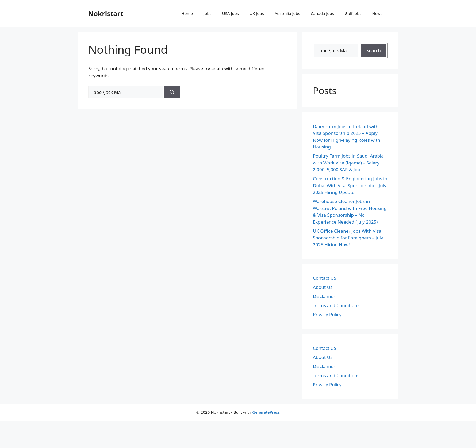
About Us (323, 287)
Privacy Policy (327, 314)
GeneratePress (266, 412)
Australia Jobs (287, 13)
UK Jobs (257, 13)
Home (187, 13)
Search (374, 50)
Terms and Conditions (336, 305)
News (377, 13)
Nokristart (106, 13)
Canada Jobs (322, 13)
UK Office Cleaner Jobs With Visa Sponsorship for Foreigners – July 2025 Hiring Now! (348, 238)
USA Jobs (231, 13)
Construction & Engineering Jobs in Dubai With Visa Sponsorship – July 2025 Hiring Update (350, 185)
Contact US (325, 278)
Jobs (208, 13)
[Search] (172, 92)
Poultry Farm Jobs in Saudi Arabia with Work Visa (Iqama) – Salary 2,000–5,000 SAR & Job (348, 163)
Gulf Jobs (353, 13)
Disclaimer (324, 296)
